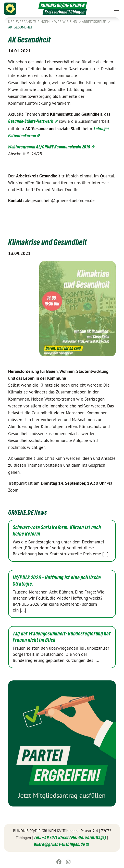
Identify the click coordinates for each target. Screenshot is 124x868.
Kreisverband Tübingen (29, 22)
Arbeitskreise (95, 22)
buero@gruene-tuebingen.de (59, 844)
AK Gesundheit (21, 27)
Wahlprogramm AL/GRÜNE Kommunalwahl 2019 (49, 147)
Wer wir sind (66, 22)
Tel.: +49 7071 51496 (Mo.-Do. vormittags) (70, 837)
